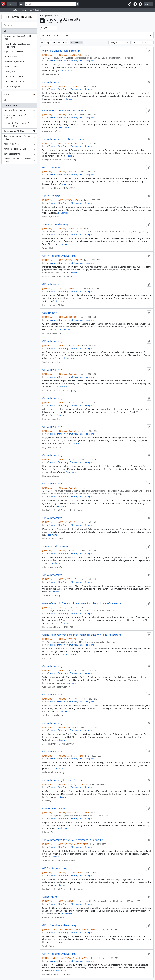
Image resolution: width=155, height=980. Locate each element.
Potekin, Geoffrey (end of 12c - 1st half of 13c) (19, 125)
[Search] (50, 4)
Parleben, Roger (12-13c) (19, 149)
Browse (11, 4)
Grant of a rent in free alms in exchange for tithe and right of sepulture (82, 603)
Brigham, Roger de (19, 87)
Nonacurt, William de (19, 77)
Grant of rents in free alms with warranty (65, 111)
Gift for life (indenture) (55, 868)
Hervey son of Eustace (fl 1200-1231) (19, 37)
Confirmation (50, 313)
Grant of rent (50, 897)
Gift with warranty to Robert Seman (62, 780)
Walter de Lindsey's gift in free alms (62, 51)
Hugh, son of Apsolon (19, 52)
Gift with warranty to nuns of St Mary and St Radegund (73, 840)
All (5, 31)
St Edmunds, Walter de (19, 82)
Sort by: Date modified (119, 42)
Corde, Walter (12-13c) (19, 132)
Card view (63, 42)
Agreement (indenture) (55, 546)
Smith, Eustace (19, 57)
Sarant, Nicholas (19, 67)
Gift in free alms (51, 167)
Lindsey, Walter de (19, 72)
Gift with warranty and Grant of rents (63, 139)
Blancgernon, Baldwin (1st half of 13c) (19, 137)
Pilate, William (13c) (19, 144)
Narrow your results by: (19, 17)
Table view (76, 42)
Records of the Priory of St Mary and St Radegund (72, 61)
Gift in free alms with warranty (59, 256)
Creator (8, 25)
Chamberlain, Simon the (19, 62)
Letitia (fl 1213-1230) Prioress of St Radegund (19, 45)
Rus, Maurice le (19, 106)
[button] (130, 4)
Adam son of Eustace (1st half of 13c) (19, 160)
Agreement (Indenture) (55, 224)
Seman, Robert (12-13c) (19, 111)
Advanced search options (56, 35)
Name (7, 94)
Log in (148, 4)
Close (55, 15)
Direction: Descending (142, 42)
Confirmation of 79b (54, 809)
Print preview (48, 42)
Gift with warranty (52, 82)
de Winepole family (19, 154)
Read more (67, 70)
